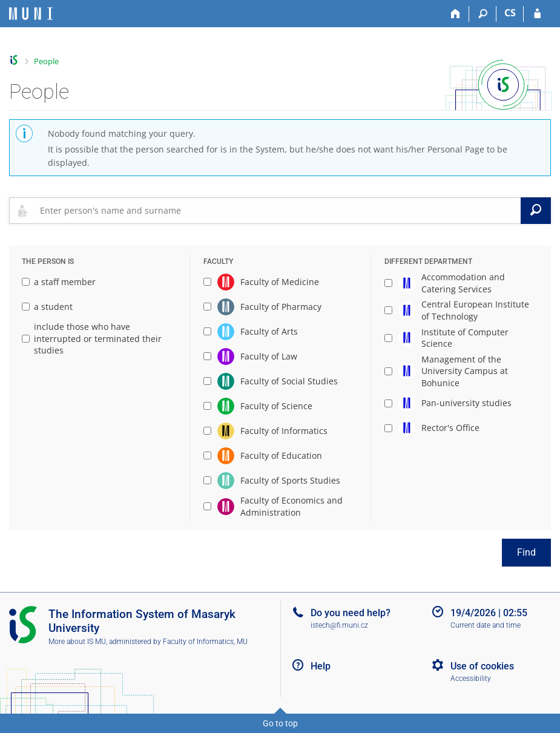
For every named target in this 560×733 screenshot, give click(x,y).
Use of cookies (482, 666)
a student (47, 307)
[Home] (456, 14)
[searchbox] (278, 211)
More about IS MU (77, 642)
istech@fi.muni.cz (339, 625)
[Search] (483, 14)
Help (321, 666)
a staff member (59, 282)
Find (526, 552)
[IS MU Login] (537, 14)
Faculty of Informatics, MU (205, 642)
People (46, 61)
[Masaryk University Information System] (31, 14)
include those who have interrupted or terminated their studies (92, 338)
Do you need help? (351, 613)
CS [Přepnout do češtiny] (510, 13)
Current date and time (486, 625)
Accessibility (471, 679)
